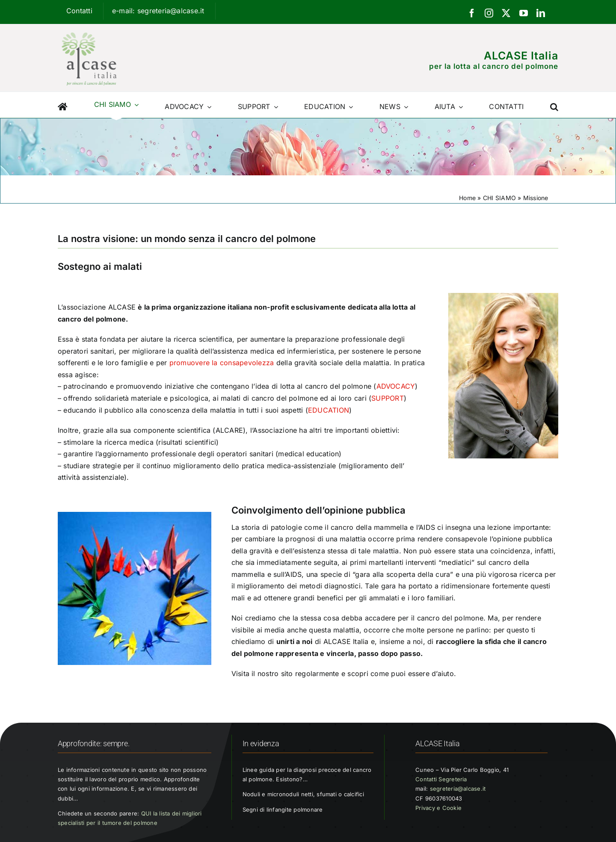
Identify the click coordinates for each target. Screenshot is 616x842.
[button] (554, 105)
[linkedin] (541, 13)
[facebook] (472, 13)
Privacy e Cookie (438, 808)
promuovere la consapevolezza (222, 363)
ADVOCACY (396, 386)
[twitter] (506, 13)
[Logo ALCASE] (89, 30)
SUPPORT (388, 398)
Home (467, 198)
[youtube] (524, 13)
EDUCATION (329, 410)
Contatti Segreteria (441, 779)
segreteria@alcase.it (458, 789)
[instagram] (489, 13)
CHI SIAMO (499, 198)
